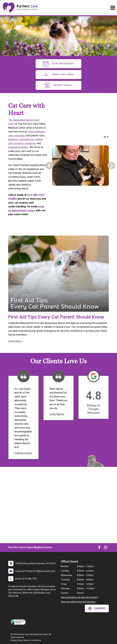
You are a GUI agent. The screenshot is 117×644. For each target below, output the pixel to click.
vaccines (19, 135)
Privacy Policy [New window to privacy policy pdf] (16, 640)
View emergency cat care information (79, 597)
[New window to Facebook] (99, 548)
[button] (105, 137)
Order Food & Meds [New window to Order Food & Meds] (58, 75)
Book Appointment (58, 64)
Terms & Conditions (32, 640)
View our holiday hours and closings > (79, 602)
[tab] (61, 189)
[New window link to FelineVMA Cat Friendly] (19, 622)
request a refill (59, 85)
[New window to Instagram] (106, 548)
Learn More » (16, 341)
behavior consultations (21, 139)
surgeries (30, 143)
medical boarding (18, 147)
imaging (19, 143)
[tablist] (80, 189)
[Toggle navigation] (113, 8)
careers (97, 608)
